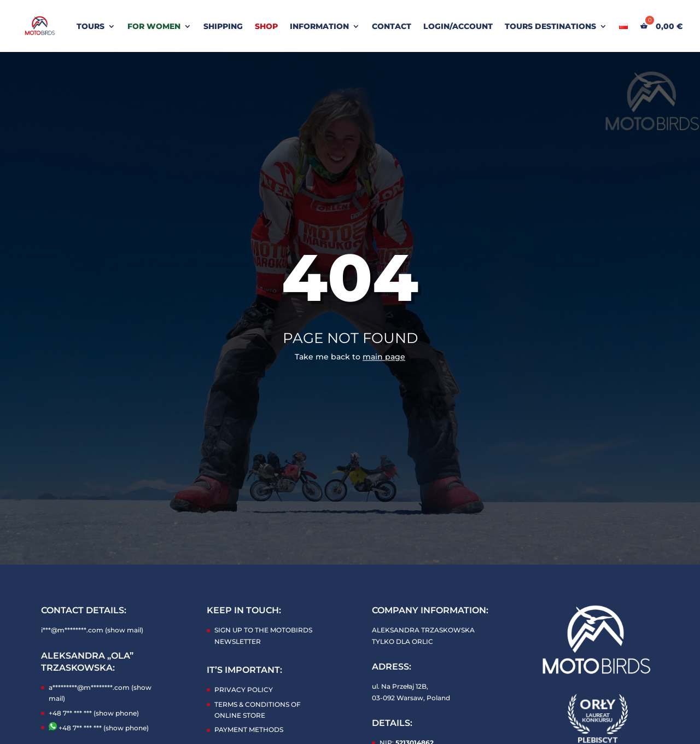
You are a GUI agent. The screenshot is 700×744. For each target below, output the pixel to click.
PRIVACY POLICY (244, 690)
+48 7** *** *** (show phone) (94, 713)
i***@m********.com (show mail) (92, 630)
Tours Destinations (550, 27)
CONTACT (392, 27)
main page (384, 357)
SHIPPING (223, 27)
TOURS (91, 27)
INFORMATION (319, 27)
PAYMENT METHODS (249, 730)
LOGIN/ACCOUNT (458, 27)
